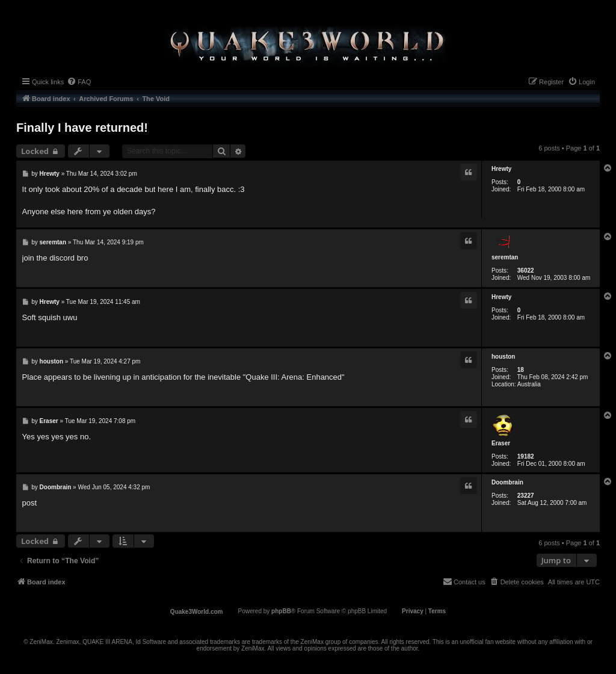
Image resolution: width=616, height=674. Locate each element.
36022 (526, 271)
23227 (526, 496)
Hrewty (501, 169)
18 (521, 370)
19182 (526, 456)
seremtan (505, 257)
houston (503, 357)
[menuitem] (79, 82)
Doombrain (507, 482)
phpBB (281, 611)
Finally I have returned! (82, 128)
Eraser (501, 443)
